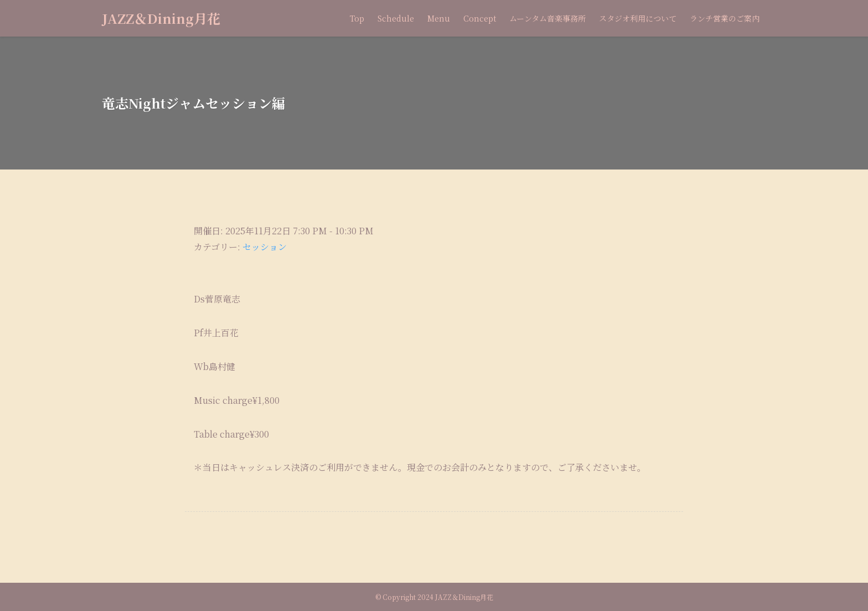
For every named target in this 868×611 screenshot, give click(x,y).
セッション (265, 247)
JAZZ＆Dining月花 (161, 18)
